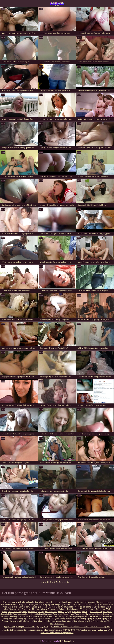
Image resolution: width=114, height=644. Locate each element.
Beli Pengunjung (67, 641)
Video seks (79, 614)
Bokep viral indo (10, 619)
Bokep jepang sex (77, 616)
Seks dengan (89, 602)
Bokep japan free (57, 4)
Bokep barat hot (40, 621)
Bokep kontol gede (42, 602)
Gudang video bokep (19, 616)
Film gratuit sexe (35, 630)
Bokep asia (13, 607)
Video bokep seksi (20, 614)
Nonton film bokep (10, 621)
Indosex (62, 609)
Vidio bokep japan (36, 619)
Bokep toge (26, 609)
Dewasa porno (25, 607)
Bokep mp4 (23, 619)
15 (68, 582)
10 (58, 582)
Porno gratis (53, 609)
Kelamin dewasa (102, 614)
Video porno (68, 614)
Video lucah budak (25, 602)
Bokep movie (15, 609)
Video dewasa (96, 612)
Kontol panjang (64, 612)
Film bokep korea (39, 609)
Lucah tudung (68, 602)
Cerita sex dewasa (84, 604)
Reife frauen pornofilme (17, 630)
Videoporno (84, 626)
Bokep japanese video (82, 621)
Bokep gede (37, 607)
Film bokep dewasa (93, 616)
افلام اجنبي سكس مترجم (47, 626)
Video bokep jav (26, 621)
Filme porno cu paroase (26, 626)
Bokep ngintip (57, 604)
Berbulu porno (73, 609)
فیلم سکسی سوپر (99, 630)
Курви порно (10, 626)
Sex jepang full (104, 619)
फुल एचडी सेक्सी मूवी (71, 630)
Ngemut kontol (67, 607)
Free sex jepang (55, 621)
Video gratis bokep (100, 604)
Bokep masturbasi (67, 619)
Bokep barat (108, 616)
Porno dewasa (51, 612)
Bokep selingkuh (52, 619)
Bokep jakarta (34, 604)
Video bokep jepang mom (86, 619)
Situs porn (107, 612)
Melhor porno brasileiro (52, 630)
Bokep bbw (59, 624)
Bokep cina (23, 604)
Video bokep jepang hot (84, 607)
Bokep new (64, 616)
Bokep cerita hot (100, 621)
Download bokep (10, 602)
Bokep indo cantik (9, 604)
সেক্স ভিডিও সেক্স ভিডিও (69, 626)
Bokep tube (67, 621)
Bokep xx (47, 614)
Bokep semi (56, 602)
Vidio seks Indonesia (51, 607)
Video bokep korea (36, 612)
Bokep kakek (6, 614)
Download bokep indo (17, 612)
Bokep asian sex (36, 616)
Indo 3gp (85, 612)
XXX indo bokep (51, 616)
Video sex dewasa (88, 609)
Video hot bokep (35, 614)
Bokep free (101, 609)
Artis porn (79, 602)
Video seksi (57, 614)
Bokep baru (100, 607)
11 (61, 582)
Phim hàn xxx (85, 630)
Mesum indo (70, 604)
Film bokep (89, 614)
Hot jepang (46, 604)
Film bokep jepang (103, 602)
